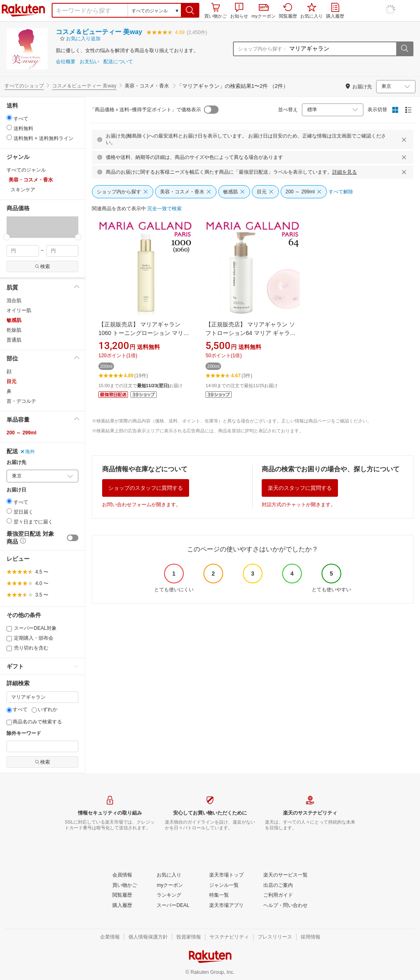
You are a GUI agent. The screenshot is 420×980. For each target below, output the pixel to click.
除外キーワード (24, 733)
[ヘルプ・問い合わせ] (285, 906)
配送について (118, 62)
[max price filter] (63, 251)
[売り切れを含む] (9, 648)
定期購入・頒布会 (30, 638)
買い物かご (216, 11)
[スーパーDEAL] (173, 906)
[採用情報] (310, 937)
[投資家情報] (189, 937)
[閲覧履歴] (122, 895)
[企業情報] (110, 937)
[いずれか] (34, 710)
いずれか (45, 709)
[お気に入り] (169, 875)
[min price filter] (23, 251)
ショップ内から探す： (262, 49)
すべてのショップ (24, 86)
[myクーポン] (170, 886)
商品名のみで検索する (34, 722)
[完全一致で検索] (164, 209)
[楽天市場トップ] (226, 875)
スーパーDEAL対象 (32, 628)
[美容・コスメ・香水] (186, 192)
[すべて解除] (341, 192)
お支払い (89, 62)
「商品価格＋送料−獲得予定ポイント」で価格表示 (145, 110)
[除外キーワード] (42, 746)
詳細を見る (345, 172)
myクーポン (264, 11)
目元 (11, 381)
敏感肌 (14, 320)
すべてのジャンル (26, 170)
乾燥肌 (14, 330)
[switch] (73, 538)
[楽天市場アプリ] (226, 906)
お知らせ (239, 11)
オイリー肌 (19, 310)
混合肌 (14, 301)
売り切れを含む (27, 648)
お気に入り (312, 11)
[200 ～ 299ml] (304, 192)
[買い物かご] (125, 886)
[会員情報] (122, 875)
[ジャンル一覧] (224, 886)
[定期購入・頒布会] (9, 639)
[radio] (9, 118)
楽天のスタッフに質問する (300, 488)
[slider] (7, 237)
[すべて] (9, 710)
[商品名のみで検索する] (9, 722)
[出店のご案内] (278, 886)
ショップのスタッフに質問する (146, 488)
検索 (42, 266)
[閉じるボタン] (405, 140)
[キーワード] (42, 697)
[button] (190, 10)
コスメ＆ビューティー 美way (99, 32)
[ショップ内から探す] (123, 192)
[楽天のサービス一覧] (285, 875)
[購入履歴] (122, 906)
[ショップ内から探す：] (342, 49)
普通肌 (14, 340)
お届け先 (16, 462)
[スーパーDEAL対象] (9, 629)
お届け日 (16, 490)
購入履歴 (335, 11)
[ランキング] (169, 895)
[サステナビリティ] (229, 937)
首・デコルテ (21, 401)
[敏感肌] (234, 192)
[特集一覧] (219, 895)
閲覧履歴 (288, 11)
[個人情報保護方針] (148, 937)
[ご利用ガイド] (278, 895)
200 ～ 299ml (22, 433)
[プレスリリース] (275, 937)
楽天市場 (23, 10)
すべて (17, 709)
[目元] (265, 192)
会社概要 (66, 62)
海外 (27, 452)
